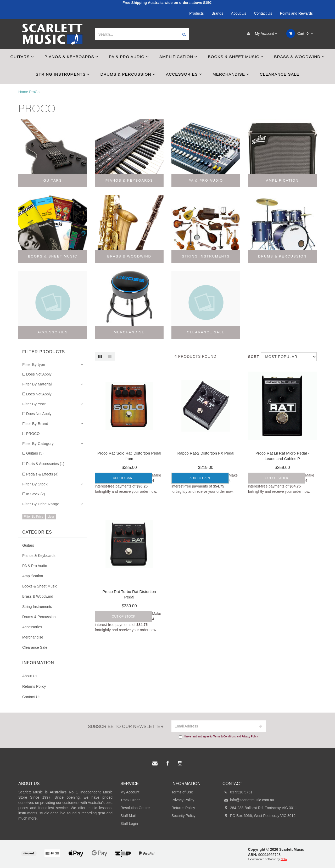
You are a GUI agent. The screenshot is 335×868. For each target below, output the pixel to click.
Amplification (178, 57)
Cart (300, 33)
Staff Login (129, 824)
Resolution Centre (135, 808)
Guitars (22, 57)
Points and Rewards (296, 13)
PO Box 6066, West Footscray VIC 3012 (259, 816)
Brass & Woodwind (299, 57)
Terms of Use (182, 792)
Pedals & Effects (42, 474)
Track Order (130, 800)
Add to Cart (124, 478)
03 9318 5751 (238, 792)
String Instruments (63, 74)
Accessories (184, 74)
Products (196, 13)
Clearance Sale (280, 74)
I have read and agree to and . (219, 737)
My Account (261, 33)
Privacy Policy (250, 737)
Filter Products (44, 352)
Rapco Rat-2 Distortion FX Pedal (206, 453)
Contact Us (263, 13)
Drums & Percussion (128, 74)
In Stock (36, 494)
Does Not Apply (39, 374)
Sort (252, 357)
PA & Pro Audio (129, 57)
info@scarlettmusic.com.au (248, 800)
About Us (239, 13)
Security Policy (183, 816)
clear (51, 517)
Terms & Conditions (224, 737)
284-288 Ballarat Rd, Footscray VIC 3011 (260, 808)
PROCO (33, 434)
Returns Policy (34, 686)
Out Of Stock (277, 478)
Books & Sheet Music (236, 57)
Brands (217, 13)
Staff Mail (128, 816)
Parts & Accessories (45, 464)
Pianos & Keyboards (71, 57)
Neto (284, 859)
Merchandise (231, 74)
